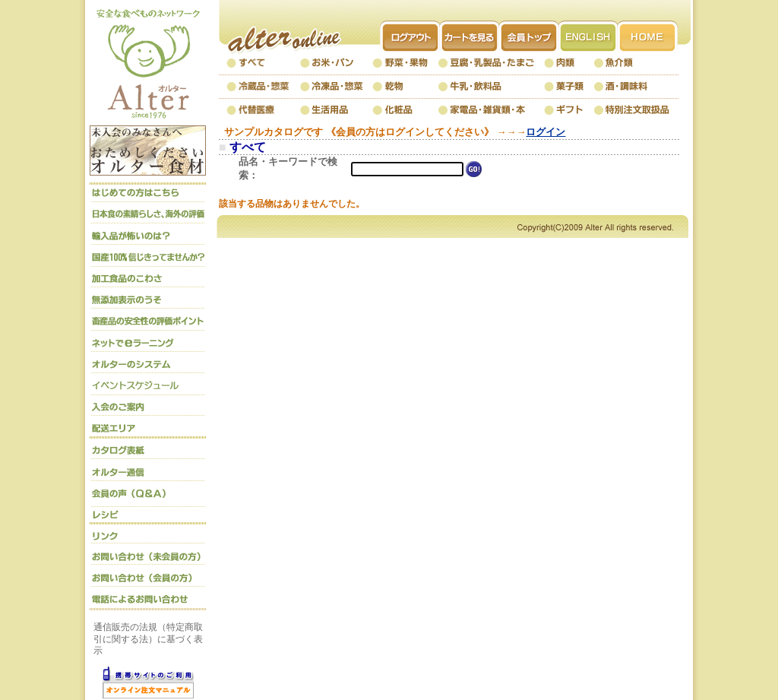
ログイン (546, 132)
